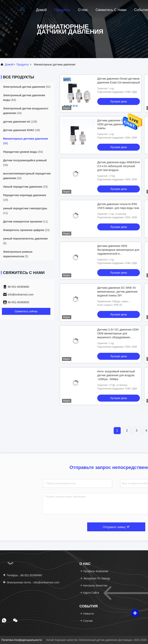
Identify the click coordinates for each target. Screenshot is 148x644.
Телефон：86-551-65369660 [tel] (22, 575)
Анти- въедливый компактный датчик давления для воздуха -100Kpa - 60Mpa (116, 375)
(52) (27, 87)
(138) (20, 122)
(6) (25, 241)
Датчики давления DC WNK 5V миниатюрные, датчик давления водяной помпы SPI (117, 292)
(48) (22, 130)
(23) (26, 230)
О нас (83, 10)
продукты (23, 64)
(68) (25, 141)
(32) (27, 176)
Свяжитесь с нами (111, 10)
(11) (25, 211)
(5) (18, 254)
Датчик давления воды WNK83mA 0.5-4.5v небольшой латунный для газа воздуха (119, 166)
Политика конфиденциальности (22, 640)
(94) (23, 152)
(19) (25, 197)
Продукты (62, 10)
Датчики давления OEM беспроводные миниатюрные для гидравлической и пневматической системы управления (118, 254)
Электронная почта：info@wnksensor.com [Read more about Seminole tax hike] (31, 582)
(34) (26, 111)
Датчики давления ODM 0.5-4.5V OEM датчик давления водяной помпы (118, 124)
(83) (24, 98)
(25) (25, 187)
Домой (41, 10)
